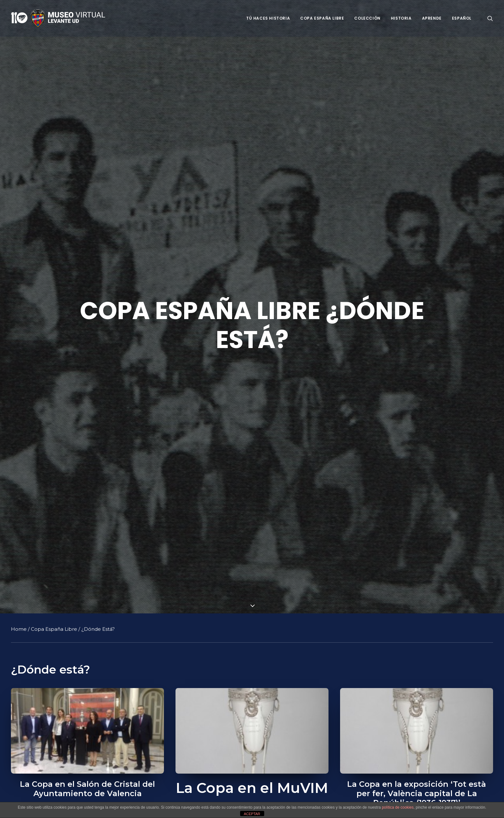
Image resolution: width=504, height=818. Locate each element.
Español (462, 18)
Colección (367, 18)
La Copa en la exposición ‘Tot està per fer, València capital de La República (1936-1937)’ (417, 793)
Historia (401, 18)
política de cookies (398, 807)
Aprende (432, 18)
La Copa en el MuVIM (252, 788)
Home (19, 629)
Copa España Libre (322, 18)
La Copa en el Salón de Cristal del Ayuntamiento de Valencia (87, 789)
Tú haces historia (268, 18)
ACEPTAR (252, 814)
